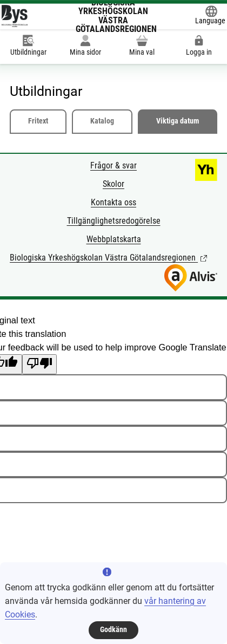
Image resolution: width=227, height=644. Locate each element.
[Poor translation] (39, 364)
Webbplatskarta (114, 239)
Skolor (113, 184)
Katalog (102, 121)
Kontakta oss (113, 202)
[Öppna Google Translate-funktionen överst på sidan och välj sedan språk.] (210, 16)
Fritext (38, 121)
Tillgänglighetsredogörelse (114, 221)
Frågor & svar (113, 165)
